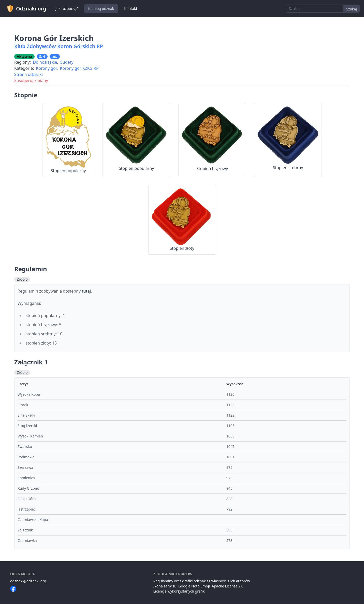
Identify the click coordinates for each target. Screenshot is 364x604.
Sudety (67, 62)
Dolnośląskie (45, 62)
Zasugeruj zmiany (31, 80)
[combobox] (314, 9)
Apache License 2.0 (228, 586)
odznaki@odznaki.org (28, 581)
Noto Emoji (201, 586)
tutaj (86, 291)
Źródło (22, 279)
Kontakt (131, 9)
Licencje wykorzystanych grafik (179, 591)
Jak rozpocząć (67, 9)
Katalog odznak (101, 9)
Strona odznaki (28, 74)
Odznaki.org (26, 9)
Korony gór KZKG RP (79, 68)
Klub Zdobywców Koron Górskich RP (59, 46)
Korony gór (46, 68)
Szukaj (352, 9)
